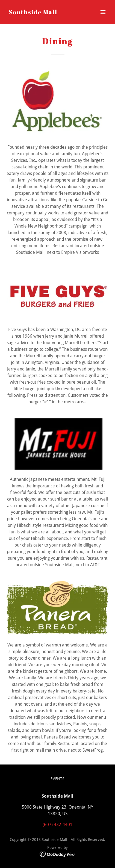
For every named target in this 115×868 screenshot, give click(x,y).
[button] (103, 12)
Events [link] (58, 779)
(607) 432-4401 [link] (58, 825)
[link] (33, 13)
